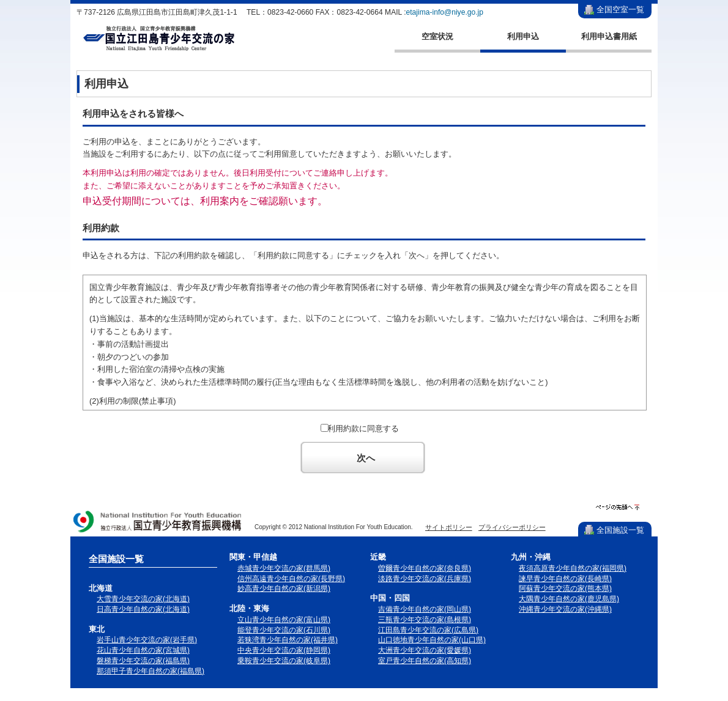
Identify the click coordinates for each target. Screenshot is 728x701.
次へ (366, 458)
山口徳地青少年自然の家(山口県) (432, 640)
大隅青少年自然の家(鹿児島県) (569, 599)
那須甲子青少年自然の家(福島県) (150, 671)
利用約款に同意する (363, 428)
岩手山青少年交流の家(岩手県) (147, 640)
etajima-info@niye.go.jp (445, 12)
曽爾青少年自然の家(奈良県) (425, 568)
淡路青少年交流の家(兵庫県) (425, 579)
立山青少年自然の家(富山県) (284, 620)
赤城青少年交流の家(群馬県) (284, 568)
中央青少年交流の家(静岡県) (284, 650)
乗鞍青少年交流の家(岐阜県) (284, 661)
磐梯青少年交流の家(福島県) (143, 661)
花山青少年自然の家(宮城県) (143, 650)
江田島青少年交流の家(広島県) (428, 630)
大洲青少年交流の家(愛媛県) (425, 650)
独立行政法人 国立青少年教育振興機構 (158, 523)
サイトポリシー (449, 527)
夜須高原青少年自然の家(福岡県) (573, 568)
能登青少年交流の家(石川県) (284, 630)
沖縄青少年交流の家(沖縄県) (565, 609)
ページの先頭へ (618, 507)
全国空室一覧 (620, 9)
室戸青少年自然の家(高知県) (425, 661)
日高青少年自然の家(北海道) (143, 609)
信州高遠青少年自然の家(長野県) (291, 579)
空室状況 (437, 36)
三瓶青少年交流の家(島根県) (425, 620)
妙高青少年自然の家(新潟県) (284, 588)
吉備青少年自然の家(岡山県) (425, 609)
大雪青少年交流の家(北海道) (143, 599)
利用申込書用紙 (609, 36)
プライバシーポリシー (512, 527)
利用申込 (523, 36)
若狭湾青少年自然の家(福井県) (288, 640)
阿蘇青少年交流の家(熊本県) (565, 588)
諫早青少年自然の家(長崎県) (565, 579)
